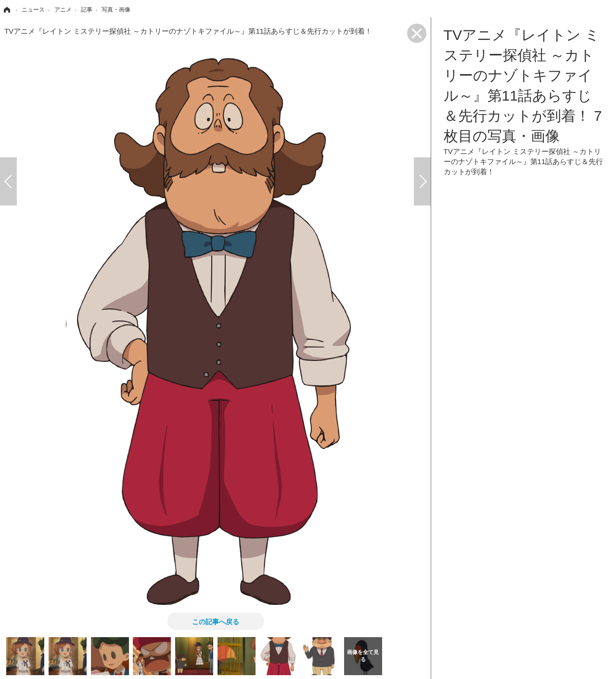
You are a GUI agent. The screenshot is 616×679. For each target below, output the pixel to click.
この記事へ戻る (216, 621)
